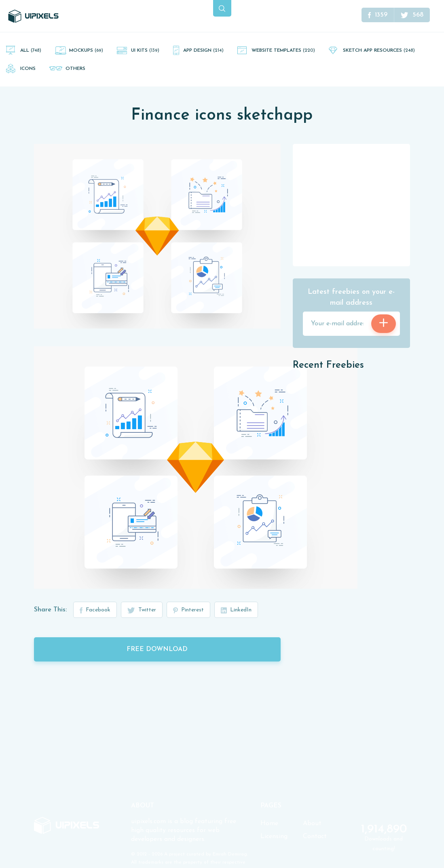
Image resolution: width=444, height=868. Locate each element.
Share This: (50, 610)
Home (269, 824)
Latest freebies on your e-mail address (351, 297)
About (312, 824)
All (31, 51)
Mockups (86, 51)
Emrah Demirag (230, 854)
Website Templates (283, 51)
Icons (28, 69)
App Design (203, 51)
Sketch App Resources (379, 51)
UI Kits (145, 51)
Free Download (157, 649)
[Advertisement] (353, 204)
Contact (315, 836)
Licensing (274, 836)
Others (75, 69)
